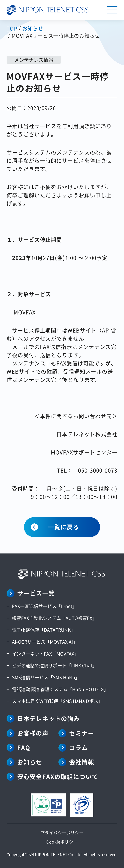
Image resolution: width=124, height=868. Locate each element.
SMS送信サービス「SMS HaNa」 (46, 677)
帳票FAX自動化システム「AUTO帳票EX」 (54, 618)
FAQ (24, 747)
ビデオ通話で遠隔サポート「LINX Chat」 (54, 665)
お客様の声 (33, 733)
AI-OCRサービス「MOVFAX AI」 (45, 642)
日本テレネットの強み (48, 718)
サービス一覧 (36, 593)
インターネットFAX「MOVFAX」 (45, 654)
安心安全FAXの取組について (58, 776)
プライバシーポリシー (62, 833)
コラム (78, 747)
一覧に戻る (64, 527)
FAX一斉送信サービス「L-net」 (44, 606)
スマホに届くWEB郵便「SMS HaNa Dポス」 (57, 701)
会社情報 (82, 762)
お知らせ (30, 762)
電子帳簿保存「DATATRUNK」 (44, 630)
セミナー (82, 733)
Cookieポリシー (62, 842)
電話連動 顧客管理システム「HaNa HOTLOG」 (60, 689)
